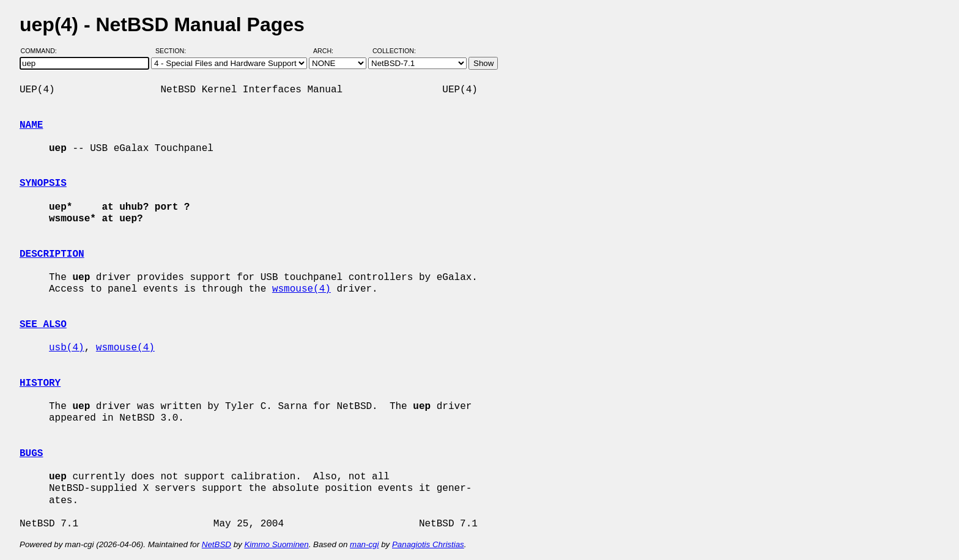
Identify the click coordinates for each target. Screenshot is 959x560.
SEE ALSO (43, 325)
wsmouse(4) (302, 289)
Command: (43, 51)
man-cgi (364, 544)
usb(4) (67, 348)
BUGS (31, 454)
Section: (173, 51)
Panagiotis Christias (428, 544)
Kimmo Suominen (276, 544)
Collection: (394, 51)
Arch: (329, 51)
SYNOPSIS (43, 183)
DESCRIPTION (52, 254)
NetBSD (217, 544)
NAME (31, 125)
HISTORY (40, 383)
